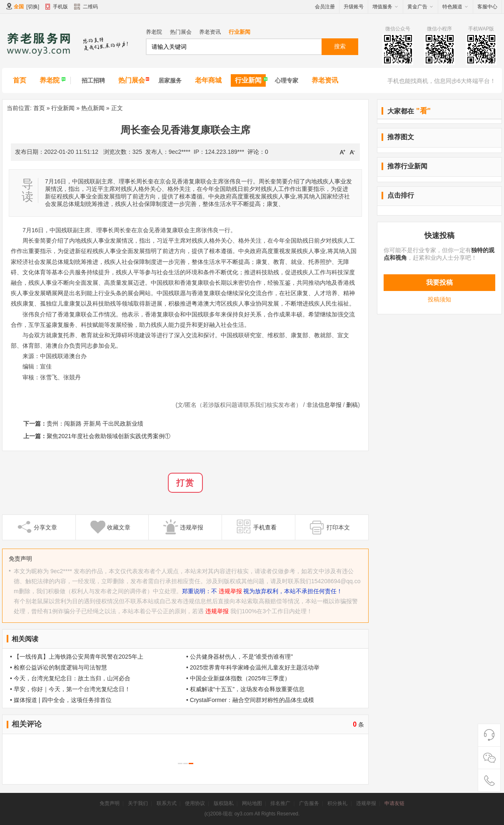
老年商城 (208, 80)
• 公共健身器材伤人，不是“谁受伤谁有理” (240, 657)
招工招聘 (93, 80)
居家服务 (170, 80)
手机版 (60, 7)
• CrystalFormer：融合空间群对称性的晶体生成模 (250, 700)
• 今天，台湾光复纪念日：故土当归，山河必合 (70, 678)
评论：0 (258, 152)
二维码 (86, 8)
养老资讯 (210, 32)
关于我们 (138, 803)
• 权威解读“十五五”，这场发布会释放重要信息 (245, 689)
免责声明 (110, 803)
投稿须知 (439, 299)
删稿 (352, 405)
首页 (20, 80)
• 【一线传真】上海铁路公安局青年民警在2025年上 (77, 657)
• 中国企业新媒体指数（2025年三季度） (238, 678)
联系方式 (167, 803)
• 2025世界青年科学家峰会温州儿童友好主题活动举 (253, 667)
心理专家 (287, 80)
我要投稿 (439, 282)
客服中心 (487, 7)
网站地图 (252, 803)
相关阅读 (25, 639)
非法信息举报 (324, 405)
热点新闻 (93, 108)
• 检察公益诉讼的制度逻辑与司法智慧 (59, 667)
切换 (33, 7)
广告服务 (309, 803)
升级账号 (354, 7)
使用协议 (195, 803)
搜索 (340, 46)
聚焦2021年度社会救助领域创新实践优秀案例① (109, 436)
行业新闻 (240, 32)
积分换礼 (337, 803)
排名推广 (280, 803)
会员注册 (325, 7)
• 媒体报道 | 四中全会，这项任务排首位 (61, 700)
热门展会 (181, 32)
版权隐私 (224, 803)
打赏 (185, 483)
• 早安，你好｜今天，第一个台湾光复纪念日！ (70, 689)
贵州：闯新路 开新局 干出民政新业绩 (95, 424)
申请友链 (394, 803)
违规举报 (230, 591)
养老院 (154, 32)
